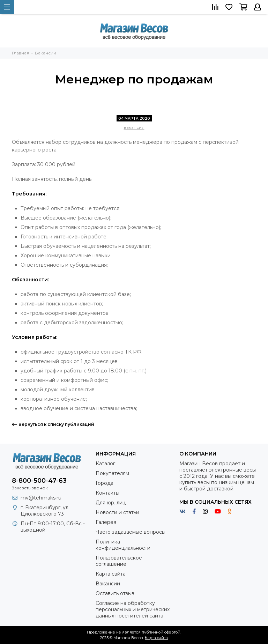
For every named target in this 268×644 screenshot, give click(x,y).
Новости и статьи (117, 512)
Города (105, 483)
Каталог (105, 464)
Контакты (107, 493)
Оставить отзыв (115, 593)
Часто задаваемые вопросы (131, 532)
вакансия (134, 127)
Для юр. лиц (111, 503)
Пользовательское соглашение (119, 561)
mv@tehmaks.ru (41, 498)
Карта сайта (111, 574)
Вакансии (108, 584)
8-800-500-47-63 (39, 481)
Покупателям (112, 473)
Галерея (106, 522)
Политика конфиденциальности (123, 545)
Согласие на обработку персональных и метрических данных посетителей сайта (133, 609)
